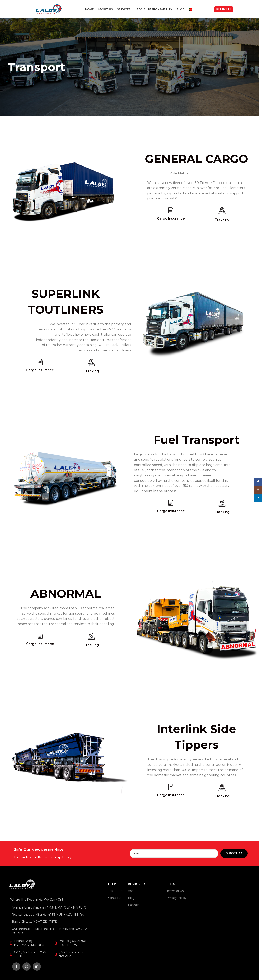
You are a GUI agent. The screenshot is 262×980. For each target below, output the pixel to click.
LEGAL (171, 884)
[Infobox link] (72, 853)
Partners (134, 905)
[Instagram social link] (27, 966)
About (132, 891)
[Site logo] (49, 9)
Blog (131, 898)
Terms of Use (176, 891)
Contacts (115, 898)
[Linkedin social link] (37, 966)
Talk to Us (115, 891)
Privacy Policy (176, 898)
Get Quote (224, 9)
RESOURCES (137, 884)
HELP (112, 884)
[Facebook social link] (16, 966)
